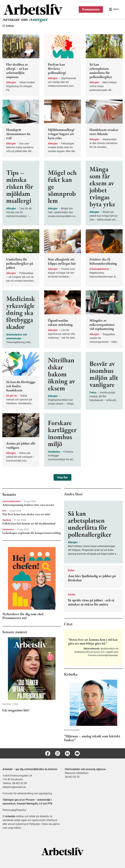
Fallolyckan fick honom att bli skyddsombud (29, 523)
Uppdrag (7, 520)
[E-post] (77, 753)
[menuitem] (33, 9)
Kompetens (8, 529)
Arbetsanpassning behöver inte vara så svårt (28, 505)
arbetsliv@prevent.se (14, 787)
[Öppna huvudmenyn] (114, 9)
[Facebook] (48, 753)
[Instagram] (58, 753)
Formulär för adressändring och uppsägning (27, 793)
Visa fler (62, 477)
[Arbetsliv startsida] (63, 851)
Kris (5, 511)
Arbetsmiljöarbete (12, 501)
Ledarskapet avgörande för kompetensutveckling (32, 533)
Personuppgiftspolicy (14, 810)
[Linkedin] (67, 753)
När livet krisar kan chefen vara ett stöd (26, 514)
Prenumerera (91, 9)
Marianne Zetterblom (77, 773)
